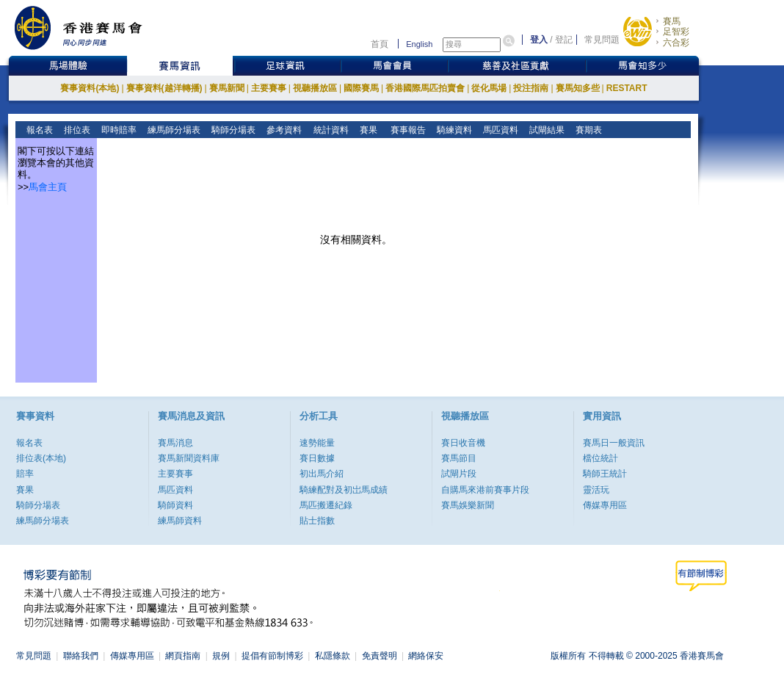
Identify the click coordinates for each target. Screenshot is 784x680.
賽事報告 (406, 130)
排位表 (76, 130)
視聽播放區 (315, 88)
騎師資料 (175, 505)
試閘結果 (546, 130)
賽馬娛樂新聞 (468, 505)
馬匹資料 (500, 130)
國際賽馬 (361, 88)
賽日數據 (317, 458)
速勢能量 (317, 443)
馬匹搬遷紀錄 (326, 505)
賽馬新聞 (227, 88)
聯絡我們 (81, 656)
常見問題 (602, 40)
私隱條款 (333, 656)
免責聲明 (380, 656)
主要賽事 (269, 88)
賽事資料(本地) (90, 88)
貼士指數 (317, 521)
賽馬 (672, 21)
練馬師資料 (180, 521)
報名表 (39, 130)
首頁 (380, 44)
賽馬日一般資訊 (614, 443)
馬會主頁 (48, 187)
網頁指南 (183, 656)
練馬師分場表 (173, 130)
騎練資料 (453, 130)
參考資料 (283, 130)
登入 (539, 40)
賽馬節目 (459, 458)
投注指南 (531, 88)
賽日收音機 (463, 443)
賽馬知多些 (578, 88)
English (419, 44)
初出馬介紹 (322, 474)
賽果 (367, 130)
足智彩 (676, 32)
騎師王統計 (605, 474)
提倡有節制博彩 (272, 656)
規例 (221, 656)
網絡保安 (426, 656)
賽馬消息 (175, 443)
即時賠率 (118, 130)
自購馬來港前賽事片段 (485, 490)
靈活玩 (596, 490)
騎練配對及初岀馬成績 (344, 490)
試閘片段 (459, 474)
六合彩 (676, 43)
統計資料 (329, 130)
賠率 (25, 474)
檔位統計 (600, 458)
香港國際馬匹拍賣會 (425, 88)
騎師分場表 (232, 130)
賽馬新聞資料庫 (189, 458)
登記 (564, 40)
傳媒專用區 (605, 505)
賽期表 (588, 130)
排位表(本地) (41, 458)
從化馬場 (489, 88)
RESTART (627, 88)
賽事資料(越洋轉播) (164, 88)
